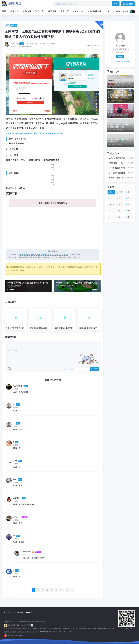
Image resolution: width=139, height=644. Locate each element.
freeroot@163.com (48, 632)
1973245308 (68, 632)
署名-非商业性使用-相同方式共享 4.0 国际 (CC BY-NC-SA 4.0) (44, 254)
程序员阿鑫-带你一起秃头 (28, 622)
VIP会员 (128, 4)
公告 (108, 11)
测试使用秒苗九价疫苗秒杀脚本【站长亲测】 (120, 141)
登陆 (120, 57)
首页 (4, 11)
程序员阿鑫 (17, 44)
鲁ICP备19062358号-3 (14, 636)
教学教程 (14, 11)
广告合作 (8, 613)
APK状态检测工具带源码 (117, 158)
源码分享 (52, 11)
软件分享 (27, 11)
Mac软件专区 (95, 11)
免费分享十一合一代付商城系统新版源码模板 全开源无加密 (117, 163)
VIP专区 (78, 12)
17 (67, 590)
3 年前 (15, 408)
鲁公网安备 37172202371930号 (20, 625)
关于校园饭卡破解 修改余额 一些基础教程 (120, 111)
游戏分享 (40, 11)
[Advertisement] (53, 229)
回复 (55, 203)
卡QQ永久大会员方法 (116, 83)
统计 (117, 12)
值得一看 (65, 11)
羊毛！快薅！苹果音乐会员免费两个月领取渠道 (117, 168)
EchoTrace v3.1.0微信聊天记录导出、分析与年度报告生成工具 (117, 178)
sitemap (76, 632)
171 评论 (42, 44)
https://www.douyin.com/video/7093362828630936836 (34, 134)
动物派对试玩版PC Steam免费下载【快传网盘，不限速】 (120, 96)
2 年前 (15, 389)
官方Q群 (30, 613)
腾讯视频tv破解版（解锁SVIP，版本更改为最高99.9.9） (120, 126)
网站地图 (19, 613)
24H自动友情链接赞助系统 (117, 173)
